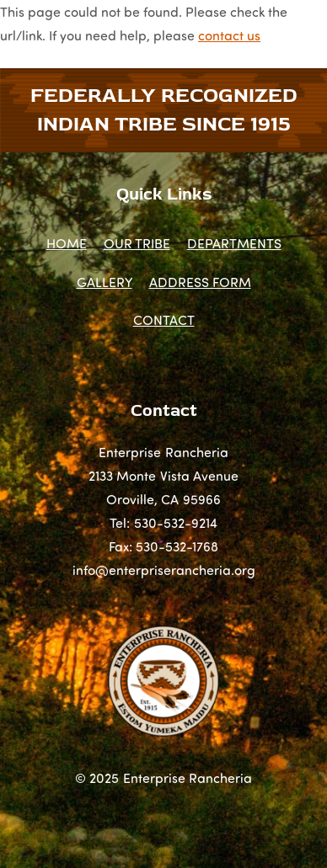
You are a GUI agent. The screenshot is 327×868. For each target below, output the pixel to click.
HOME (67, 243)
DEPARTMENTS (234, 243)
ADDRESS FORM (200, 282)
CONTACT (164, 320)
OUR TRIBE (137, 243)
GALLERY (105, 282)
